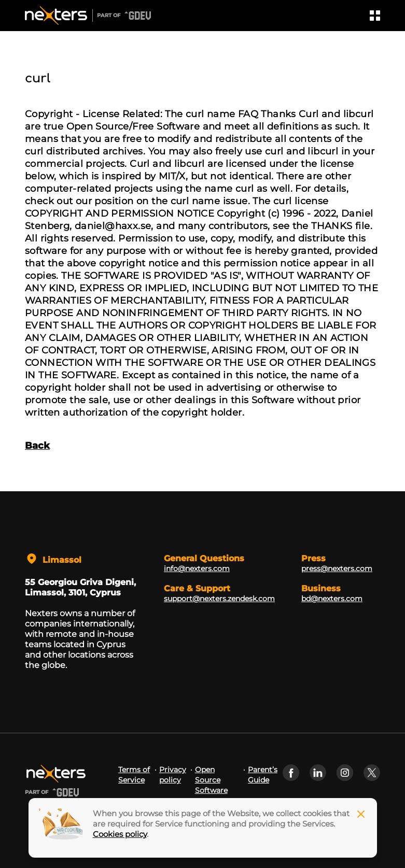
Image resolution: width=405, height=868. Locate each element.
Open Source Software (211, 780)
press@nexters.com (337, 568)
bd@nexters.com (332, 599)
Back (37, 446)
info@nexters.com (197, 568)
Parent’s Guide (263, 775)
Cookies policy (120, 834)
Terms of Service (134, 775)
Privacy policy (173, 775)
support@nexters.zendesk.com (219, 599)
